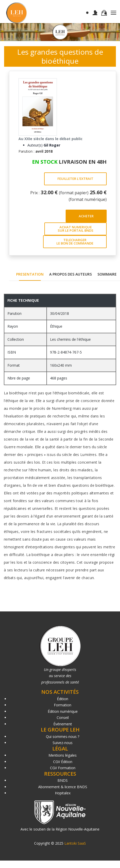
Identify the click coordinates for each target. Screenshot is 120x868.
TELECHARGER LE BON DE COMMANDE (75, 242)
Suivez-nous (63, 743)
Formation (63, 705)
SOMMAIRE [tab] (107, 274)
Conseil (63, 718)
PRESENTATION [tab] (30, 274)
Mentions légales (63, 755)
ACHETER (86, 216)
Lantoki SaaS (75, 843)
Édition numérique (63, 711)
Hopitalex (63, 793)
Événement (63, 724)
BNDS (63, 780)
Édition (63, 699)
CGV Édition (63, 762)
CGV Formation (63, 768)
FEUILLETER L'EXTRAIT (75, 179)
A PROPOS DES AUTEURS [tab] (71, 274)
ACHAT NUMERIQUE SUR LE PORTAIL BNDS (76, 229)
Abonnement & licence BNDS (63, 787)
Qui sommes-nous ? (63, 737)
